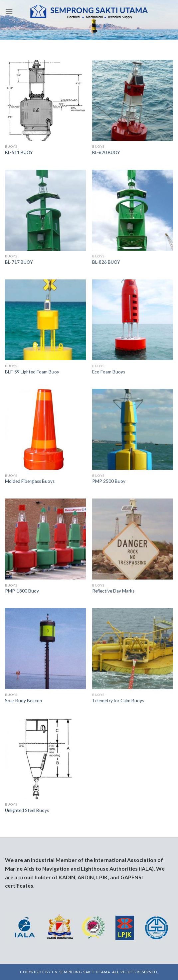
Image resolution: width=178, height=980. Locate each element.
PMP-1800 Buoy (22, 591)
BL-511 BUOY (19, 152)
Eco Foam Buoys (109, 372)
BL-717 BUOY (19, 262)
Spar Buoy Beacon (23, 701)
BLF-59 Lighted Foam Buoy (32, 372)
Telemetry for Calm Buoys (118, 701)
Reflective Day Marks (113, 591)
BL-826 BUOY (106, 262)
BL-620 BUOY (106, 152)
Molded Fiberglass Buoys (30, 481)
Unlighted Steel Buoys (27, 810)
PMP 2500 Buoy (109, 481)
